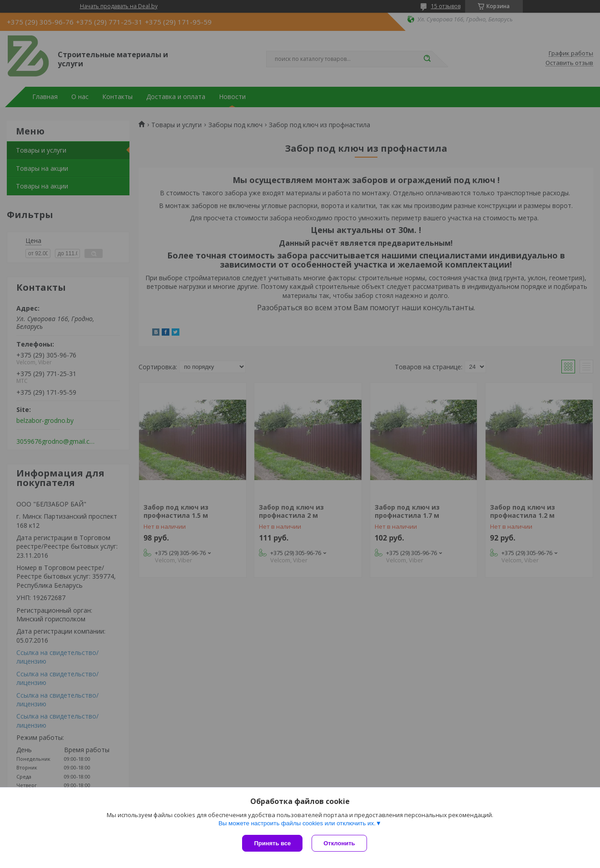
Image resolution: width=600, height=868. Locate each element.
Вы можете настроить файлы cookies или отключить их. (297, 823)
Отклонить (339, 843)
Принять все (272, 843)
